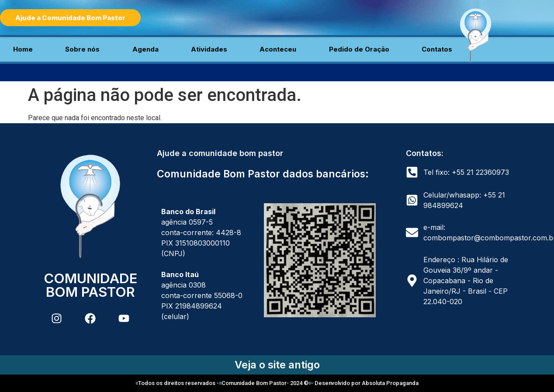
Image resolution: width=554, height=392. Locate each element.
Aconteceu (278, 49)
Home (23, 49)
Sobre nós (82, 49)
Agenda (145, 49)
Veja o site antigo (277, 365)
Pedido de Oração (359, 49)
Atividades (209, 49)
